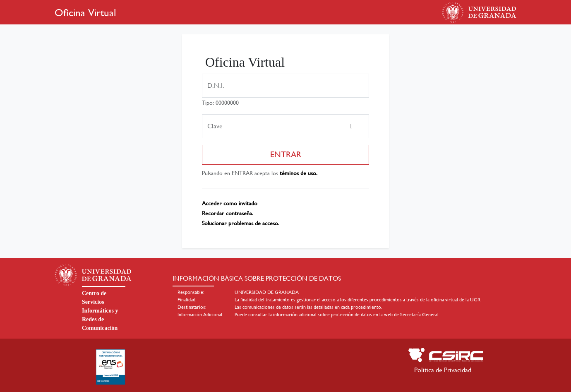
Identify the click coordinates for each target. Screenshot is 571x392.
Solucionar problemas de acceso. (241, 223)
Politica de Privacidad (443, 370)
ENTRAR (286, 155)
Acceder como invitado (230, 203)
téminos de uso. (299, 173)
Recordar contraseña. (228, 213)
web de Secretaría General (411, 315)
